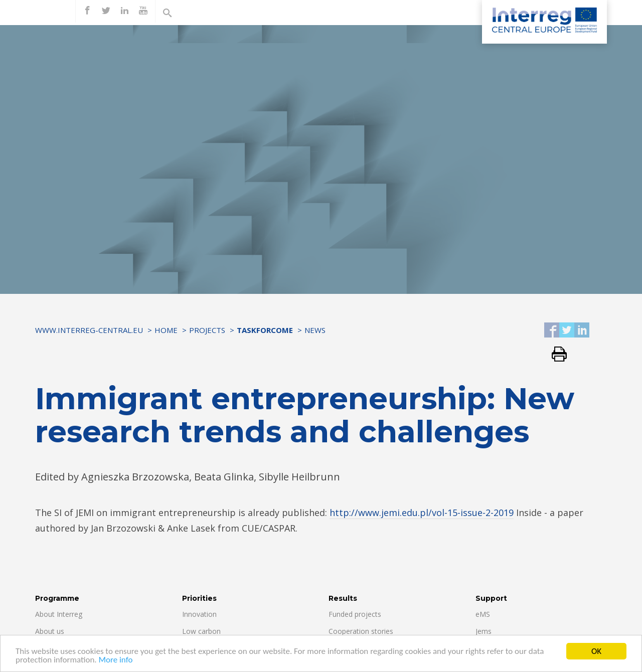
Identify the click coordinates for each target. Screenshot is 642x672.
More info (115, 660)
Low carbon (201, 631)
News (315, 330)
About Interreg (59, 614)
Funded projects (355, 614)
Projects (207, 330)
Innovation (199, 614)
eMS (483, 614)
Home (166, 330)
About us (50, 631)
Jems (484, 631)
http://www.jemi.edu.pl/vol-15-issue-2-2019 (422, 513)
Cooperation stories (361, 631)
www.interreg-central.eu (89, 330)
